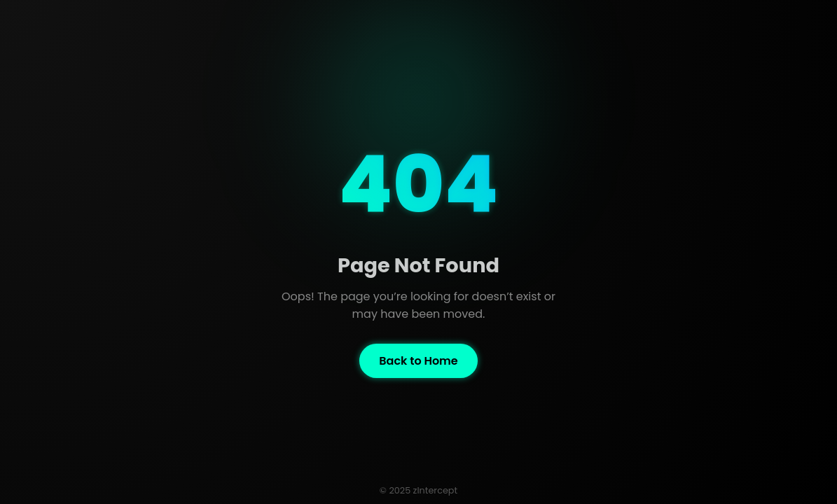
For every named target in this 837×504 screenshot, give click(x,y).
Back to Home (418, 361)
